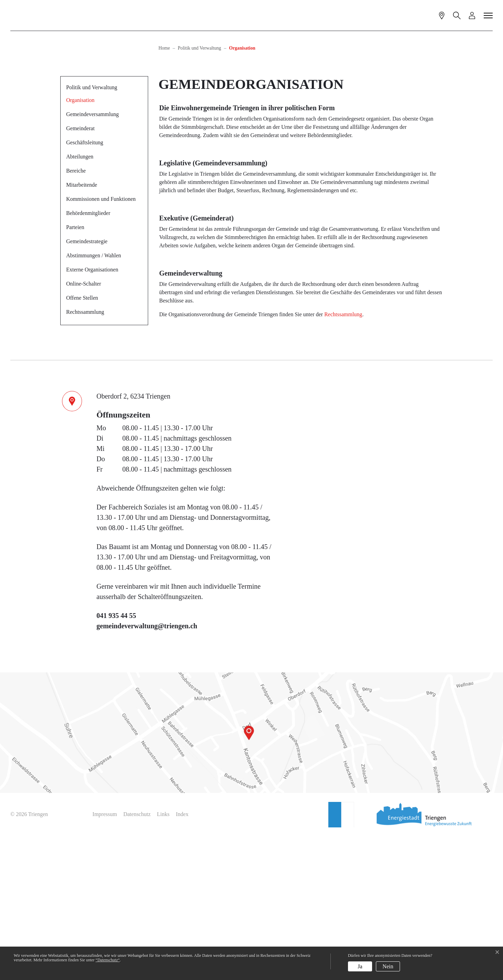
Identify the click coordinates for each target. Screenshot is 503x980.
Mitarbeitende (82, 328)
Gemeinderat (80, 272)
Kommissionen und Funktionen (101, 343)
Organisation (83, 246)
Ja (360, 966)
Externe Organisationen (92, 413)
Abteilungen (80, 300)
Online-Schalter (84, 427)
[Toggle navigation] (489, 15)
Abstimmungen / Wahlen (94, 399)
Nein (388, 966)
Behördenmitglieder (88, 357)
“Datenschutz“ (108, 960)
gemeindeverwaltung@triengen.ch (147, 770)
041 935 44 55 (116, 759)
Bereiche (76, 314)
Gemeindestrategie (87, 385)
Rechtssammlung (85, 456)
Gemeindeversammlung (93, 258)
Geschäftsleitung (85, 286)
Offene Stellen (82, 441)
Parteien (75, 371)
